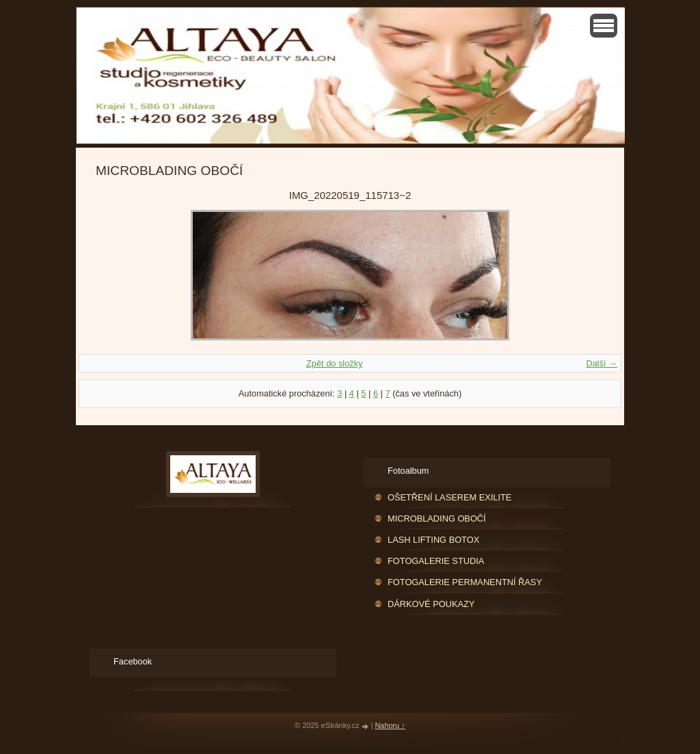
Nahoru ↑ (390, 725)
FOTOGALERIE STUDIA (436, 561)
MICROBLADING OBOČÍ (437, 519)
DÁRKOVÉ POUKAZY (431, 604)
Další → (602, 363)
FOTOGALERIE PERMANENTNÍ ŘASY (465, 582)
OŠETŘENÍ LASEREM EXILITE (449, 497)
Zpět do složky (335, 363)
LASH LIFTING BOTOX (433, 540)
